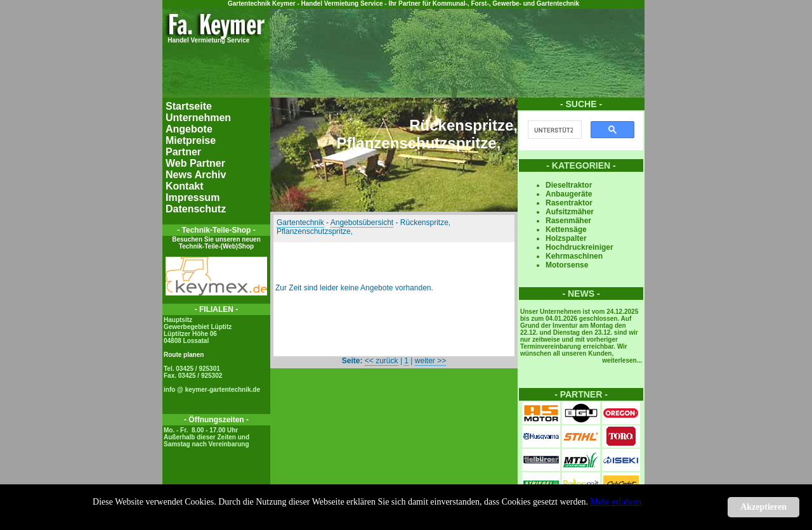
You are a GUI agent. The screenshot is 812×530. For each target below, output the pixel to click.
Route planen (184, 355)
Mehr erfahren (616, 502)
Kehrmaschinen (574, 256)
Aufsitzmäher (570, 212)
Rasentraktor (569, 203)
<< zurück (382, 361)
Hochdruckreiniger (580, 247)
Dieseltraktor (569, 185)
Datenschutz (196, 209)
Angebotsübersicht (362, 223)
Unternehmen (198, 118)
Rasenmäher (568, 221)
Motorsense (567, 265)
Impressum (193, 197)
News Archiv (196, 175)
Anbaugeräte (569, 194)
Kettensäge (566, 229)
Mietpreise (191, 140)
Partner (183, 152)
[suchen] (553, 130)
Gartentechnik (300, 223)
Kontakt (185, 186)
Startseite (189, 106)
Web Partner (195, 163)
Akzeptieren (763, 507)
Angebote (189, 129)
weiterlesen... (622, 360)
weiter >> (430, 361)
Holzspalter (566, 238)
